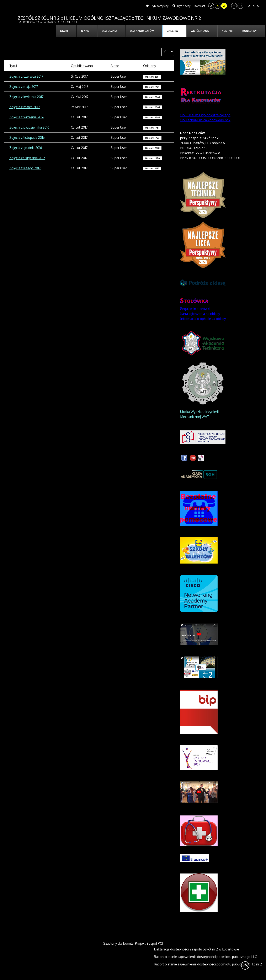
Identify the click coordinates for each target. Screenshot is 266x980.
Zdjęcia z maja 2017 (24, 87)
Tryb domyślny (157, 6)
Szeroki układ (240, 6)
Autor (115, 66)
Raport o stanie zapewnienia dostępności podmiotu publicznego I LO (206, 957)
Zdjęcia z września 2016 (27, 117)
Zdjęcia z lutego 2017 (25, 168)
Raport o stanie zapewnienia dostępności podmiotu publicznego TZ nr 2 (208, 964)
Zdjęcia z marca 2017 (25, 107)
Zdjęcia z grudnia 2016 (26, 148)
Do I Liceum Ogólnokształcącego (205, 115)
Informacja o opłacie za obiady (203, 319)
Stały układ (234, 6)
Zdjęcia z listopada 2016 (27, 138)
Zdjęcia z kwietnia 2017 (26, 97)
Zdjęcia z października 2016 (29, 127)
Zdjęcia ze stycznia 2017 (27, 158)
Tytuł (13, 66)
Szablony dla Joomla (118, 943)
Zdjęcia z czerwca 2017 (26, 76)
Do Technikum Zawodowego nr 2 (205, 120)
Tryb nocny (181, 6)
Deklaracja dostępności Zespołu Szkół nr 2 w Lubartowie (196, 949)
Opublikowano (82, 66)
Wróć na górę (245, 965)
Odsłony (150, 66)
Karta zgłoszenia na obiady (200, 314)
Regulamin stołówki (195, 309)
